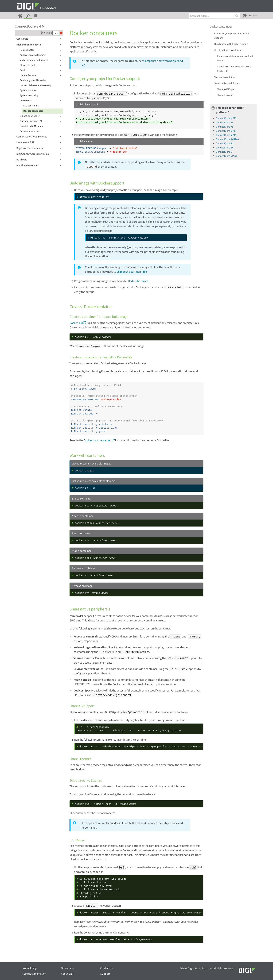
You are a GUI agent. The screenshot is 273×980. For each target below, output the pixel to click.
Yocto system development (41, 60)
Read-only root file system (34, 80)
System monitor (28, 90)
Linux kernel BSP (39, 142)
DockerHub (76, 323)
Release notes (41, 50)
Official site (67, 968)
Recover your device (30, 131)
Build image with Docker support (231, 44)
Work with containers (225, 77)
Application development (41, 55)
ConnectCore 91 (224, 123)
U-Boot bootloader (41, 116)
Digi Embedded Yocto (39, 45)
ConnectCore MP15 (226, 135)
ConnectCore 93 (224, 127)
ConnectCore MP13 (226, 131)
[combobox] (214, 16)
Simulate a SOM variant (32, 126)
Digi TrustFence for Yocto (39, 148)
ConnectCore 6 (224, 152)
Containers (41, 101)
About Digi (67, 974)
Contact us (106, 968)
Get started (39, 39)
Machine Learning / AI (41, 121)
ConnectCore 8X (225, 148)
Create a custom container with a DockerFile (234, 69)
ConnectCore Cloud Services (39, 137)
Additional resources (39, 165)
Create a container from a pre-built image (235, 58)
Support (105, 974)
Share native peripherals (227, 83)
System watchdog (29, 95)
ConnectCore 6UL (225, 143)
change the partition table (132, 272)
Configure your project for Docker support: (232, 36)
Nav (253, 16)
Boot (41, 70)
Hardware (39, 160)
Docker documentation (97, 440)
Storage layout (41, 65)
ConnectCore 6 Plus (226, 156)
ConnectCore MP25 (226, 118)
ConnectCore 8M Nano (228, 139)
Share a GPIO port (226, 89)
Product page (29, 968)
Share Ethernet (225, 95)
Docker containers (33, 111)
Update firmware (41, 75)
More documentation (34, 974)
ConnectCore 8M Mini (32, 26)
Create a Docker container (228, 50)
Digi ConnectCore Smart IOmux (39, 154)
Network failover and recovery (36, 85)
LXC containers (31, 106)
